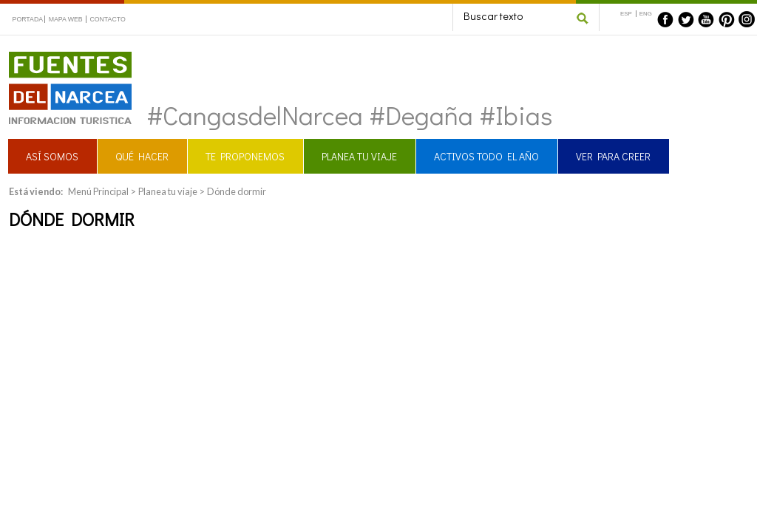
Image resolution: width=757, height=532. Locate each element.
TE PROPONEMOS (245, 156)
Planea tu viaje (168, 191)
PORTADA (28, 19)
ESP (626, 14)
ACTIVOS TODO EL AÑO (486, 156)
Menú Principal (98, 191)
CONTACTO (107, 19)
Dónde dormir (237, 191)
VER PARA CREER (613, 156)
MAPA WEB (66, 19)
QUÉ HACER (142, 156)
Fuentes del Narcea (61, 58)
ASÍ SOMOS (52, 156)
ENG (646, 14)
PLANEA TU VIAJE (359, 156)
